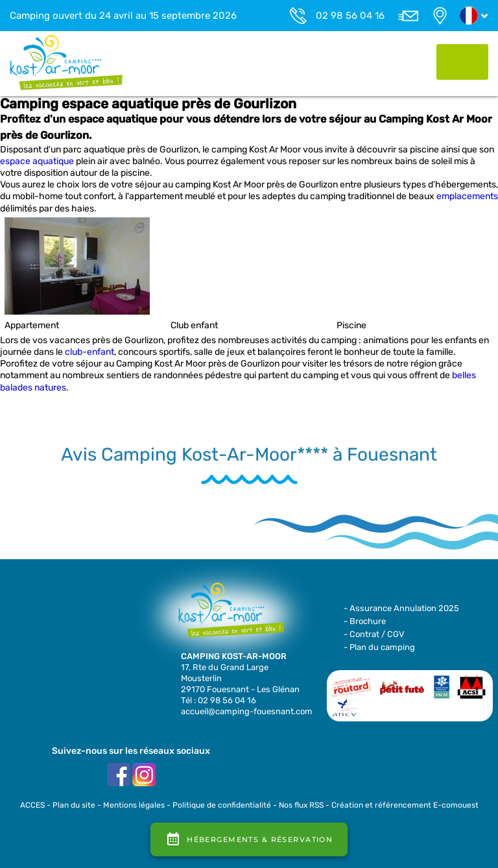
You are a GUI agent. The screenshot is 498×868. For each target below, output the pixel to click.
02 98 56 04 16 (350, 16)
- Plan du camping (379, 647)
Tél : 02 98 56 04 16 (219, 700)
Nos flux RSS (301, 805)
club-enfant (89, 352)
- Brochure (365, 621)
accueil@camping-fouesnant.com (247, 711)
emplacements (467, 196)
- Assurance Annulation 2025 (401, 608)
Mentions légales (134, 805)
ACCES (32, 805)
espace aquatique (37, 161)
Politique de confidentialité (222, 805)
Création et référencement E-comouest (405, 805)
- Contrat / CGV (374, 634)
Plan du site (74, 805)
